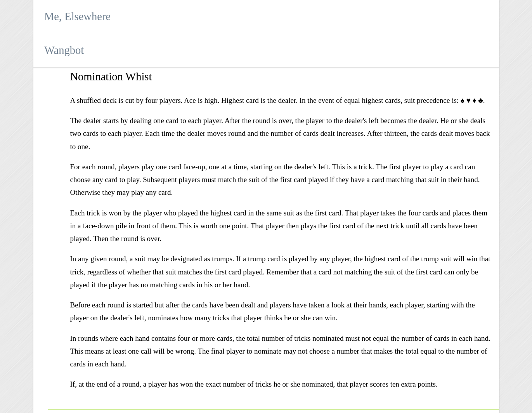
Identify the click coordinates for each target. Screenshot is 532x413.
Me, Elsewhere (77, 16)
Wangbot (64, 50)
